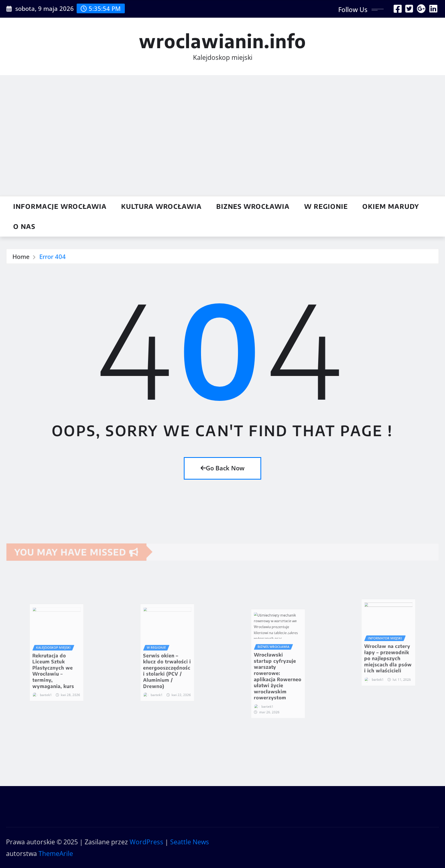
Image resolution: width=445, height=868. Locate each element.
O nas (24, 227)
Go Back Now (222, 468)
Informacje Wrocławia (60, 206)
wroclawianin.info (222, 41)
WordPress (146, 842)
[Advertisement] (224, 136)
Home (21, 257)
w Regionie (326, 206)
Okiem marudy (391, 206)
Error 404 (53, 257)
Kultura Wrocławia (162, 206)
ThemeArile (56, 854)
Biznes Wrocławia (253, 206)
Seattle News (190, 842)
